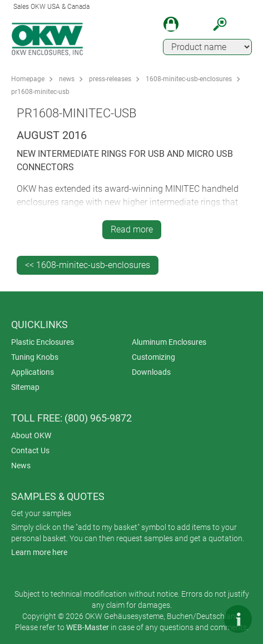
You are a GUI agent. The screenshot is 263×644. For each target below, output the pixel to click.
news (67, 79)
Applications (33, 372)
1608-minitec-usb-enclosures (189, 79)
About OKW (31, 435)
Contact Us (30, 450)
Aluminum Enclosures (169, 342)
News (21, 465)
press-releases (110, 79)
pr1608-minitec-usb (40, 92)
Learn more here (39, 552)
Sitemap (25, 387)
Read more (132, 229)
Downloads (151, 372)
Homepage (28, 79)
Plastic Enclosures (43, 342)
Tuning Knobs (35, 357)
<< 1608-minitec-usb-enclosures (88, 265)
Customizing (153, 357)
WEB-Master (88, 627)
